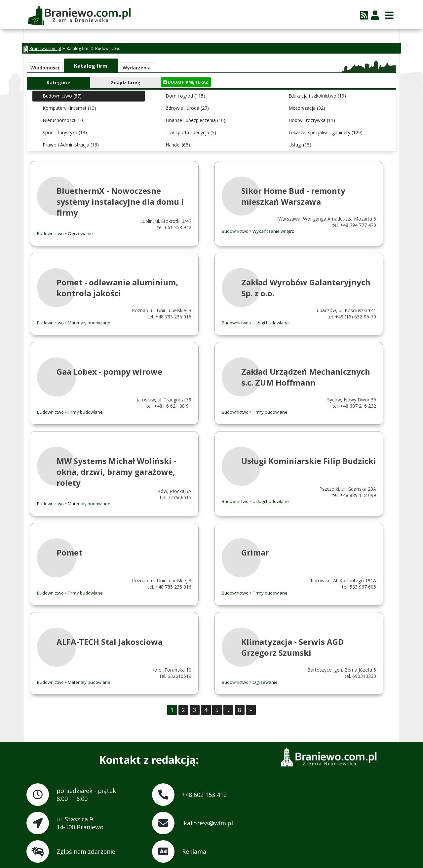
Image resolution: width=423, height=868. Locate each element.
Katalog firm (78, 48)
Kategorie (58, 83)
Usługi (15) (300, 145)
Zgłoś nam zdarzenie (86, 851)
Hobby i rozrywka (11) (312, 120)
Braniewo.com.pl (42, 49)
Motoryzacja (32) (307, 108)
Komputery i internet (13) (69, 108)
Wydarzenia (137, 68)
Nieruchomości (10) (64, 120)
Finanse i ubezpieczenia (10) (195, 120)
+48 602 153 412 (204, 795)
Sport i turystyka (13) (65, 132)
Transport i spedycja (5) (191, 132)
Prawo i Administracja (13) (71, 145)
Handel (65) (178, 145)
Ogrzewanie (80, 233)
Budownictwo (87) (62, 96)
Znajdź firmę (125, 83)
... (228, 710)
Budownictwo (108, 48)
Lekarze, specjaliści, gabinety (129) (326, 132)
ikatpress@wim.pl (208, 823)
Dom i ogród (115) (185, 96)
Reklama (194, 851)
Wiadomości (45, 68)
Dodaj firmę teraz (186, 82)
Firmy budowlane (85, 412)
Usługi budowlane (271, 323)
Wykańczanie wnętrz (273, 231)
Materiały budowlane (89, 323)
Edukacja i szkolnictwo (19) (317, 96)
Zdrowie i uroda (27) (187, 108)
